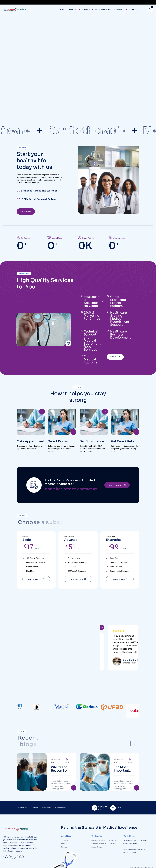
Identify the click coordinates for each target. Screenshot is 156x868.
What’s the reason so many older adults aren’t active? (61, 762)
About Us (73, 9)
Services (120, 9)
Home (62, 9)
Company (64, 838)
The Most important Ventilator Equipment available (122, 762)
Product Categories (103, 9)
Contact (64, 845)
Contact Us (133, 9)
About (63, 842)
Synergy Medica (147, 865)
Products (86, 9)
